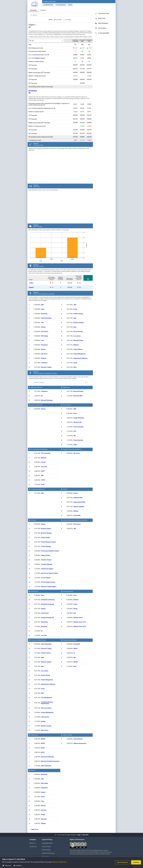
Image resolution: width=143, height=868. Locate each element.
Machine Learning (46, 726)
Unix (75, 613)
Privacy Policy (46, 847)
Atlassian (44, 810)
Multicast (76, 345)
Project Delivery (78, 349)
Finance (76, 493)
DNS (42, 476)
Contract (43, 10)
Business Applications (37, 405)
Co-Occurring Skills (104, 33)
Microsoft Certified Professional (50, 761)
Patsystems (44, 345)
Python (75, 649)
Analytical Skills (78, 498)
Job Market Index (48, 5)
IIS (42, 396)
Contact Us (33, 847)
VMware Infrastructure (80, 743)
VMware (43, 823)
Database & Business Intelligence (72, 449)
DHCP (43, 471)
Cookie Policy (46, 850)
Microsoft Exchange (47, 400)
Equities (43, 609)
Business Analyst (46, 529)
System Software (68, 735)
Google (43, 815)
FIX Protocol (45, 331)
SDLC (75, 367)
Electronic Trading (46, 367)
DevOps (43, 721)
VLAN (43, 484)
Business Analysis (79, 323)
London (31, 283)
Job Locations (102, 28)
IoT (42, 631)
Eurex (43, 595)
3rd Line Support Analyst (48, 582)
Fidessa (43, 327)
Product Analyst (46, 538)
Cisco (43, 801)
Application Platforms (36, 387)
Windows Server (78, 618)
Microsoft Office (78, 396)
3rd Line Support (46, 578)
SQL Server (44, 354)
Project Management (79, 354)
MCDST (43, 739)
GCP (75, 431)
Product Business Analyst (48, 542)
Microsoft (44, 819)
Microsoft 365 (77, 422)
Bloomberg (44, 314)
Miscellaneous (35, 591)
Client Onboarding (46, 318)
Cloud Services (67, 405)
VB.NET (76, 662)
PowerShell (77, 644)
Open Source (45, 730)
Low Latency (77, 336)
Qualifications (34, 735)
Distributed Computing (48, 604)
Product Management (47, 712)
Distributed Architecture (48, 600)
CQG (42, 323)
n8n (75, 436)
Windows (44, 358)
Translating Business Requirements (47, 703)
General (65, 489)
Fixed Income (45, 613)
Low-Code (44, 635)
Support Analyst (46, 555)
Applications (66, 387)
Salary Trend (102, 18)
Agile (75, 318)
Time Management (46, 698)
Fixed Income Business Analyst (50, 551)
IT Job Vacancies (61, 5)
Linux (43, 340)
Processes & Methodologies (38, 640)
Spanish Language (79, 507)
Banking (76, 511)
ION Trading (44, 336)
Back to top (35, 829)
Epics (75, 327)
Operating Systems (68, 591)
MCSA (43, 748)
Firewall (43, 462)
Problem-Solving (78, 314)
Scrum (75, 363)
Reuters (43, 349)
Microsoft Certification (48, 757)
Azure (43, 309)
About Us (32, 843)
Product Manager (46, 546)
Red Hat (43, 806)
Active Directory (78, 739)
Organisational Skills (79, 502)
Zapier (75, 445)
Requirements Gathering (80, 358)
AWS (42, 305)
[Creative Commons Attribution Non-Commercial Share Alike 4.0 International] (92, 844)
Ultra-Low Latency (46, 708)
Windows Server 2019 (80, 626)
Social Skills (77, 515)
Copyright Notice (47, 843)
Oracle (75, 309)
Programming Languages (70, 640)
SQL (75, 657)
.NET (75, 529)
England (31, 287)
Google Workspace (79, 418)
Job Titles (33, 520)
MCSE (43, 752)
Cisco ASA (44, 467)
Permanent (33, 10)
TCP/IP (43, 480)
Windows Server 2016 (80, 622)
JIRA (75, 305)
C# (74, 653)
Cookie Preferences (48, 853)
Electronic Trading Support (49, 587)
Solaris (75, 604)
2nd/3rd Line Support (47, 569)
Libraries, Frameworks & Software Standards (75, 520)
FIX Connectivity (78, 331)
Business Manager (46, 533)
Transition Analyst (46, 560)
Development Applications (38, 489)
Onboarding (44, 622)
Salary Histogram (103, 23)
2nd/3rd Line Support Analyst (49, 573)
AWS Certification (46, 766)
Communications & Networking (39, 449)
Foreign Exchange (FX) (47, 618)
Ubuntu (75, 609)
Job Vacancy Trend (104, 13)
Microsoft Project (78, 340)
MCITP (43, 743)
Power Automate (78, 440)
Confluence (44, 363)
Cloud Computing (78, 427)
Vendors (38, 58)
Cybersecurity (45, 717)
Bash (75, 666)
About (70, 5)
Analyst (43, 524)
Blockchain (44, 626)
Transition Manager (47, 564)
